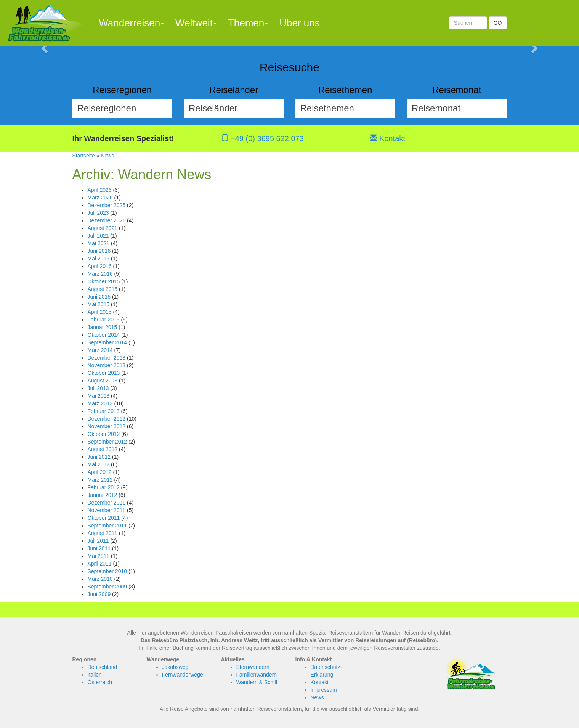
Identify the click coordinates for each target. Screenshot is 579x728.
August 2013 (103, 381)
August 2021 (103, 228)
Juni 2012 (99, 457)
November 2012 (107, 426)
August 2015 (103, 289)
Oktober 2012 (104, 434)
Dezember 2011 (107, 503)
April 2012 (100, 472)
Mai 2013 (99, 396)
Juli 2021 (98, 236)
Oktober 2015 (104, 281)
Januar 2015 (103, 327)
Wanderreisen (131, 23)
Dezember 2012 (107, 419)
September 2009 (107, 587)
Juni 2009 (99, 594)
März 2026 (100, 198)
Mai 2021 (99, 243)
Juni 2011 (99, 548)
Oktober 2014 (104, 335)
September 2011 (107, 526)
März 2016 (100, 274)
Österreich (100, 682)
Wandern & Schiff (257, 682)
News (107, 156)
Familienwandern (257, 675)
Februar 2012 (104, 487)
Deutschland (103, 667)
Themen (248, 23)
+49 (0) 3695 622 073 (262, 138)
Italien (95, 675)
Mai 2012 (99, 464)
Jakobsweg (175, 667)
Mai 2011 (99, 556)
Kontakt (387, 138)
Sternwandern (253, 667)
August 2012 (103, 449)
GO (498, 23)
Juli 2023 (98, 213)
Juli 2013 (98, 388)
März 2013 (100, 403)
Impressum (324, 690)
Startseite (84, 156)
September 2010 (107, 571)
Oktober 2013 (104, 373)
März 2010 (100, 579)
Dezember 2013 (107, 358)
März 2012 (100, 480)
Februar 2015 (104, 320)
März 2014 (100, 350)
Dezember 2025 (107, 205)
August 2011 (103, 533)
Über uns (300, 23)
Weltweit (196, 23)
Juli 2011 (98, 541)
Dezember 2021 (107, 220)
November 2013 (107, 365)
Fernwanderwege (183, 675)
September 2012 (107, 442)
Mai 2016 (99, 259)
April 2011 (100, 564)
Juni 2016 (99, 251)
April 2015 (100, 312)
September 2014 (107, 342)
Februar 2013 (104, 411)
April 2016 (100, 266)
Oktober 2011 (104, 518)
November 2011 (107, 510)
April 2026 (100, 190)
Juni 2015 (99, 297)
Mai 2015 (99, 304)
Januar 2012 (103, 495)
